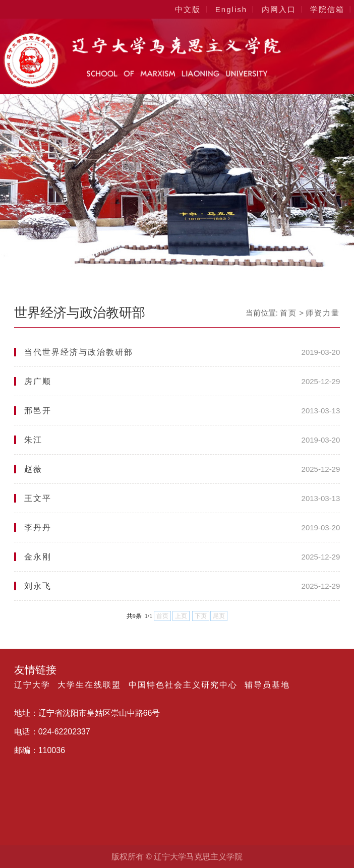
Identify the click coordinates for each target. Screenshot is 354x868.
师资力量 (323, 313)
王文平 (38, 498)
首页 (288, 313)
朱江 (33, 440)
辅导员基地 (267, 685)
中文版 (188, 9)
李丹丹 (38, 528)
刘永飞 (38, 586)
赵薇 (33, 469)
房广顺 (38, 381)
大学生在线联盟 (89, 685)
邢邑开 (38, 411)
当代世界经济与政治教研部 (79, 352)
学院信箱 (327, 9)
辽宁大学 (32, 685)
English (231, 9)
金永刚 (38, 557)
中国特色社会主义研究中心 (183, 685)
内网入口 (279, 9)
